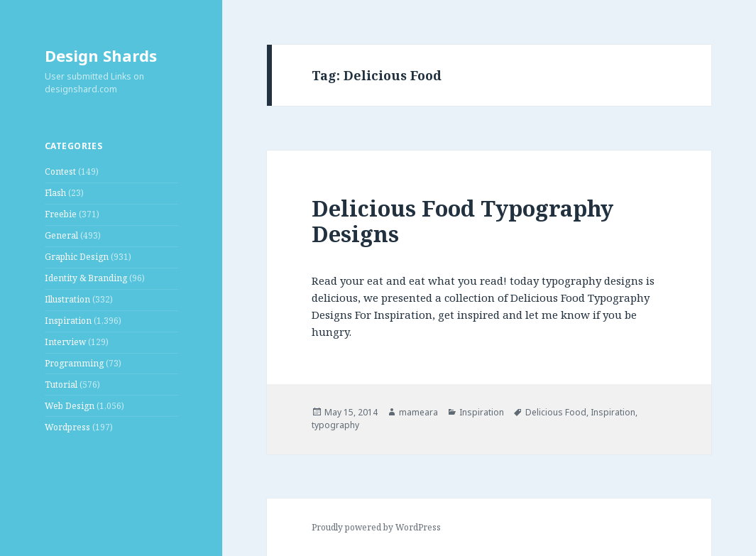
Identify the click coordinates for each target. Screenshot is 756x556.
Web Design (70, 406)
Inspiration (68, 321)
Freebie (61, 214)
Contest (60, 171)
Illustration (67, 299)
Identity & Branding (86, 278)
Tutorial (61, 385)
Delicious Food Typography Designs (462, 221)
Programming (74, 363)
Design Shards (101, 55)
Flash (55, 193)
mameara (418, 412)
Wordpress (67, 427)
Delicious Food (556, 412)
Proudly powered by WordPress (376, 527)
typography (335, 425)
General (61, 235)
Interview (65, 342)
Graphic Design (77, 257)
